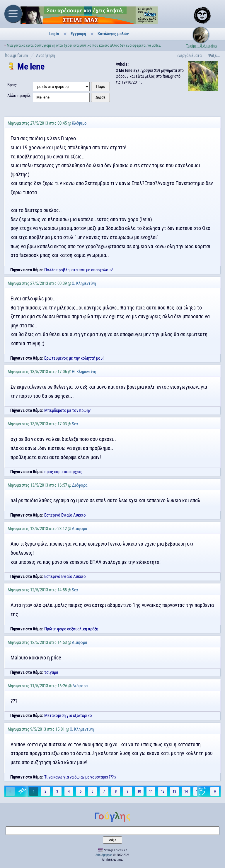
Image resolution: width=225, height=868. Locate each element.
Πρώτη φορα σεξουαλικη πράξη (71, 629)
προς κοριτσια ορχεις (63, 472)
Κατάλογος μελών (113, 34)
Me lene (31, 66)
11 (151, 791)
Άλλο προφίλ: (19, 96)
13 (174, 791)
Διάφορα (80, 485)
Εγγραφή (78, 34)
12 (163, 791)
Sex (75, 424)
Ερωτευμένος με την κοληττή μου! (74, 358)
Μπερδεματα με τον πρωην (67, 410)
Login (54, 34)
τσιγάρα (51, 672)
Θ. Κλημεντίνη (84, 283)
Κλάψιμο (79, 123)
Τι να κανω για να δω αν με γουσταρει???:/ (80, 777)
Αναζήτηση (45, 55)
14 (186, 791)
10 (139, 791)
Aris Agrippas (104, 855)
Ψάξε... (214, 55)
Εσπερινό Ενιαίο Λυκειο (65, 515)
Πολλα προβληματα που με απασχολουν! (79, 270)
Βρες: (12, 85)
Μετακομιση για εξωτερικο (68, 715)
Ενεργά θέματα (189, 55)
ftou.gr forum (16, 55)
